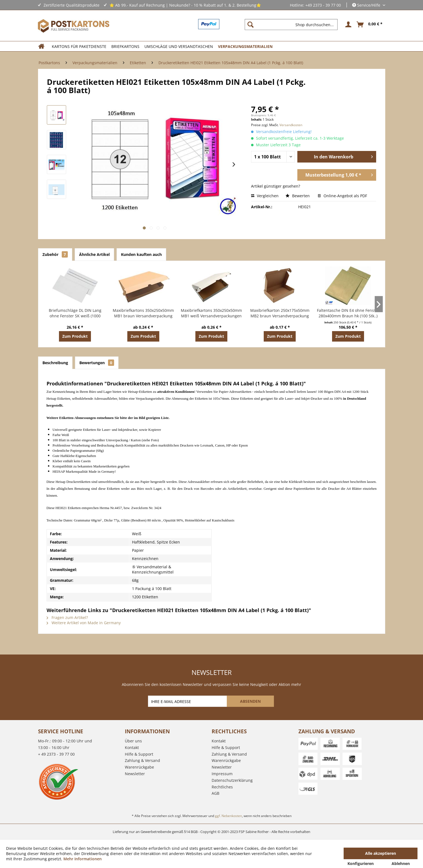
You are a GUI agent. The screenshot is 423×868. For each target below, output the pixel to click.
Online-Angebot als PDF (342, 196)
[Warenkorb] (370, 25)
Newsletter (135, 774)
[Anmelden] (347, 25)
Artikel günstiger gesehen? (276, 186)
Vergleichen (265, 196)
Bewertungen (97, 363)
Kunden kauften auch (141, 254)
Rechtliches (222, 787)
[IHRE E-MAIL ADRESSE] (188, 701)
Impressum (222, 774)
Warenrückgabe (139, 767)
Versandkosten (291, 125)
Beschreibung (55, 363)
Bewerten (298, 196)
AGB (215, 793)
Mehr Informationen (83, 859)
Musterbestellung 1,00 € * (339, 174)
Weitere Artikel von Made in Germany (84, 623)
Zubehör (55, 254)
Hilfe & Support (139, 754)
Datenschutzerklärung (232, 780)
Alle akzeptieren (381, 853)
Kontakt (132, 747)
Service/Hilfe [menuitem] (367, 5)
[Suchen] (250, 25)
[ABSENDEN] (250, 701)
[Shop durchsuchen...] (291, 25)
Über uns (133, 741)
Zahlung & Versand (142, 760)
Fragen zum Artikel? (67, 617)
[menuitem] (293, 25)
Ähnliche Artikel (94, 254)
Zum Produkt (75, 336)
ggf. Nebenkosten (228, 816)
